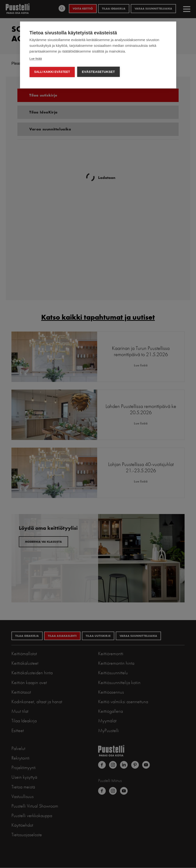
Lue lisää (35, 59)
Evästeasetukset (98, 72)
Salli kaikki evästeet (52, 72)
